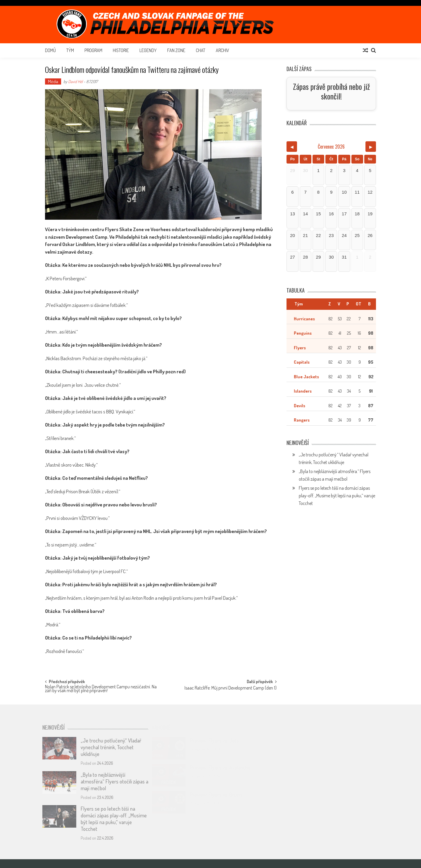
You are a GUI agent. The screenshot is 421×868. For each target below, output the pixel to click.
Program (93, 50)
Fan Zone (176, 50)
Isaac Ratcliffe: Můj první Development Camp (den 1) (231, 688)
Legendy (148, 50)
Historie (121, 50)
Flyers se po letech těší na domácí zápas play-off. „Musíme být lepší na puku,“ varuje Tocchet (337, 496)
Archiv (222, 50)
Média (53, 81)
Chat (201, 50)
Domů (50, 50)
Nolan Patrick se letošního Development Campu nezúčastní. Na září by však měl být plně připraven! (101, 689)
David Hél (75, 81)
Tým (70, 50)
